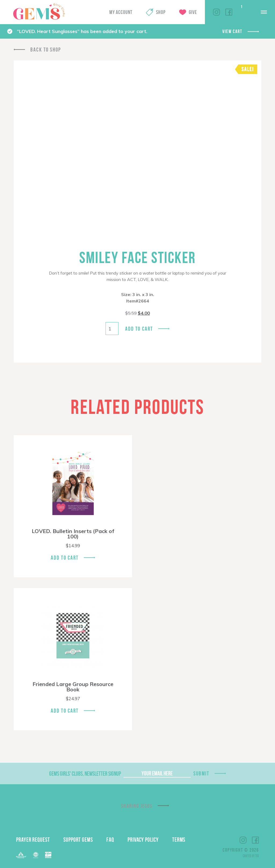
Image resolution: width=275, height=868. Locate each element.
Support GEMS (78, 840)
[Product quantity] (112, 329)
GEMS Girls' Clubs (39, 12)
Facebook (229, 12)
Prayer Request (33, 840)
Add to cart (139, 329)
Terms (179, 840)
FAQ (110, 840)
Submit (201, 773)
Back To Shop (46, 50)
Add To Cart (65, 558)
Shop (161, 12)
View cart (232, 31)
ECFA (36, 855)
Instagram (216, 12)
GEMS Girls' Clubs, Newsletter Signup (85, 774)
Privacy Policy (143, 840)
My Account (121, 12)
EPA (48, 855)
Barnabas (21, 855)
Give (193, 12)
